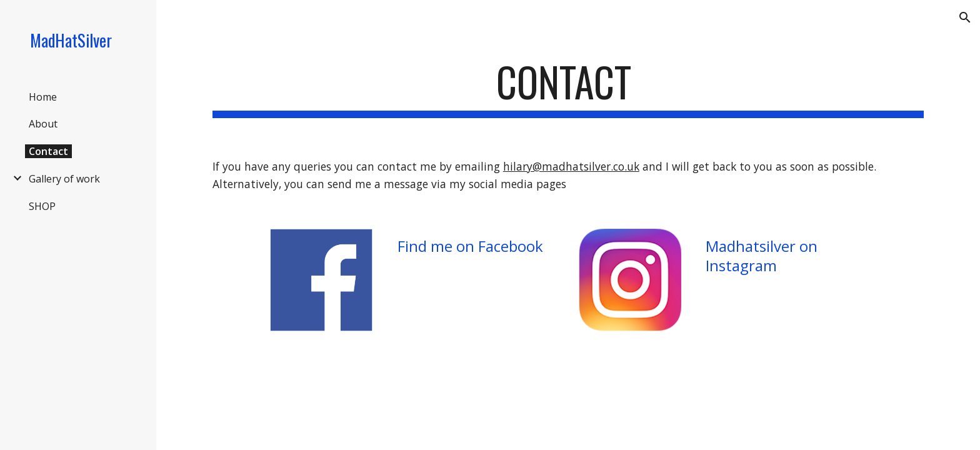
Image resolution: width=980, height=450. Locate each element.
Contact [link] (48, 151)
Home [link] (43, 97)
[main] (568, 88)
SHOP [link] (42, 206)
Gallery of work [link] (64, 179)
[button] (965, 17)
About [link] (43, 124)
